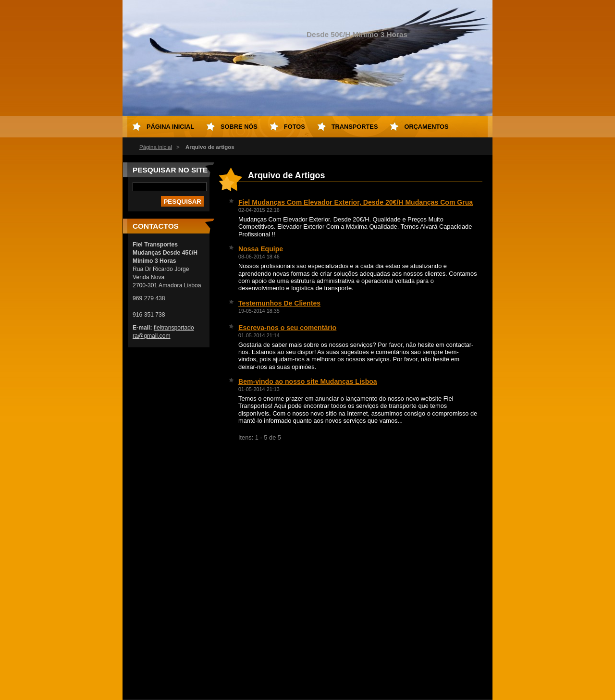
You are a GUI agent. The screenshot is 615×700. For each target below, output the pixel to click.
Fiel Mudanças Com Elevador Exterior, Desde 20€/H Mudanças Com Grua (356, 202)
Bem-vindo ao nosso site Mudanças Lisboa (308, 381)
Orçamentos (426, 127)
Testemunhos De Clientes (279, 303)
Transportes (355, 127)
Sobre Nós (239, 127)
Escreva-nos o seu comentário (287, 328)
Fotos (295, 127)
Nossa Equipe (261, 249)
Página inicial (156, 147)
